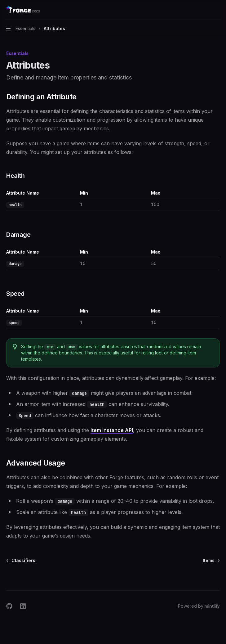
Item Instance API (112, 430)
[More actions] (218, 10)
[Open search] (206, 10)
